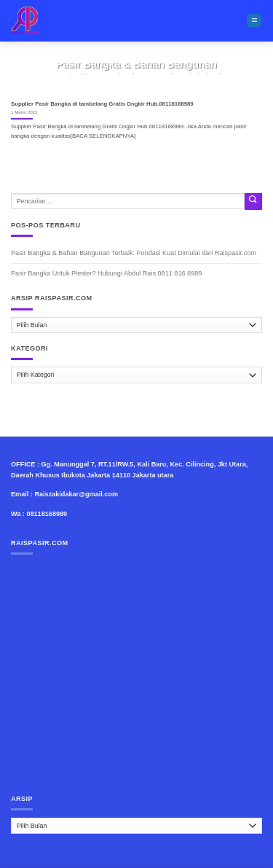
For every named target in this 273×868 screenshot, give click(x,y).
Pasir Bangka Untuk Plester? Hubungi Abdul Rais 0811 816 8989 (106, 273)
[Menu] (254, 21)
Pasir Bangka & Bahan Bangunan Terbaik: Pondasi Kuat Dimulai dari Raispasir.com (134, 253)
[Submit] (253, 202)
